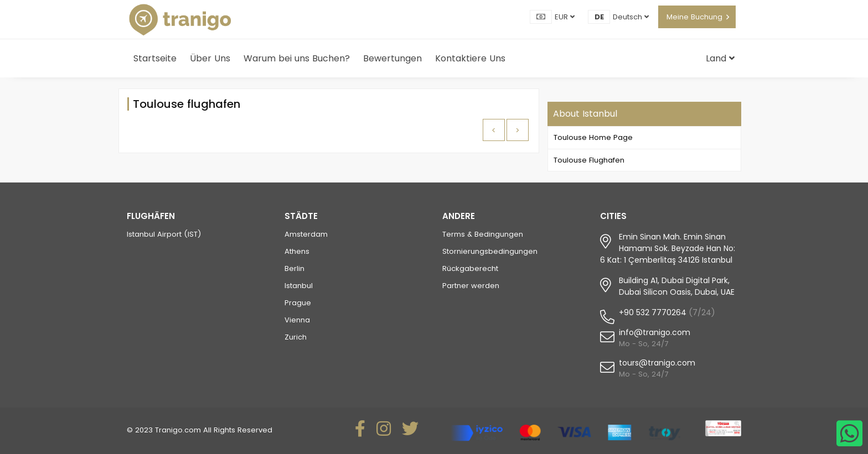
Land (720, 58)
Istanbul (299, 286)
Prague (298, 303)
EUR (565, 17)
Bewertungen (392, 58)
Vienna (297, 320)
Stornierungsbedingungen (490, 251)
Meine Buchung (694, 17)
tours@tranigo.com (657, 363)
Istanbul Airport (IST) (164, 234)
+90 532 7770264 (653, 312)
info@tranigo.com (655, 332)
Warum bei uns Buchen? (297, 58)
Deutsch (631, 17)
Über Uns (210, 58)
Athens (297, 251)
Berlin (294, 268)
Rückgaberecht (470, 268)
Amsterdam (306, 234)
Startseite (155, 58)
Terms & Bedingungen (483, 234)
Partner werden (471, 286)
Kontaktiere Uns (470, 58)
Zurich (296, 337)
